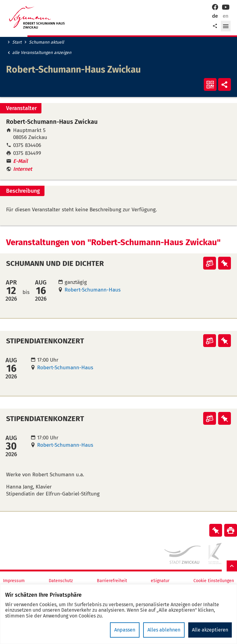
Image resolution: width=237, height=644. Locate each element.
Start (17, 42)
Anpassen (125, 630)
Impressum (14, 581)
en (226, 16)
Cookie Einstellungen (214, 581)
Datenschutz (61, 581)
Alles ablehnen (164, 630)
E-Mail (20, 161)
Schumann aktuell (46, 42)
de (215, 16)
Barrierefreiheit (112, 581)
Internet (23, 169)
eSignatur (160, 581)
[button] (226, 26)
